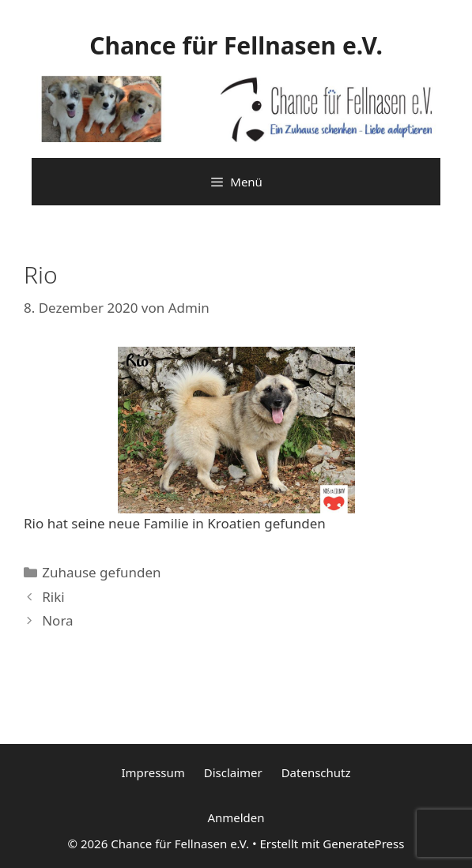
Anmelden (236, 817)
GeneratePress (363, 844)
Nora (57, 620)
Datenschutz (316, 772)
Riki (53, 597)
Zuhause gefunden (101, 572)
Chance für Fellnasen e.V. (236, 45)
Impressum (153, 772)
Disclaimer (233, 772)
